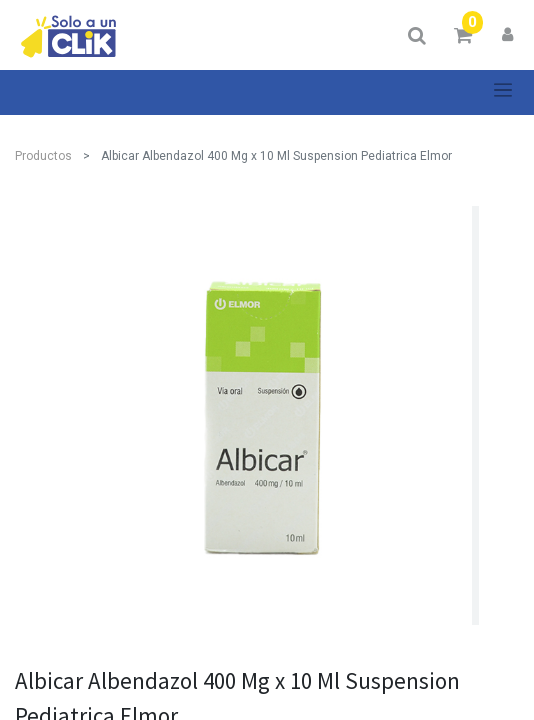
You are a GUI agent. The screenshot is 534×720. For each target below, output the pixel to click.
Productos (43, 156)
